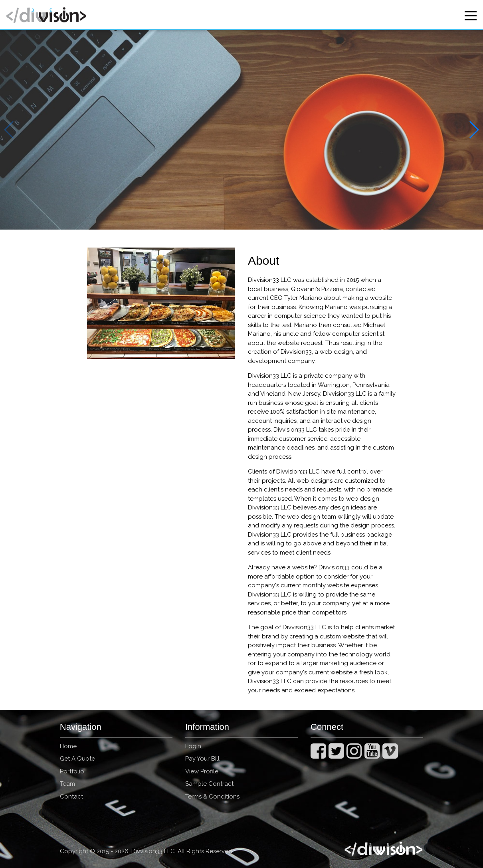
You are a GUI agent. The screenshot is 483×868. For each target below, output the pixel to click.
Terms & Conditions (212, 797)
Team (67, 784)
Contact (71, 797)
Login (193, 746)
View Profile (202, 771)
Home (68, 746)
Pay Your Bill (202, 759)
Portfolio (72, 771)
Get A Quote (77, 759)
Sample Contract (209, 784)
